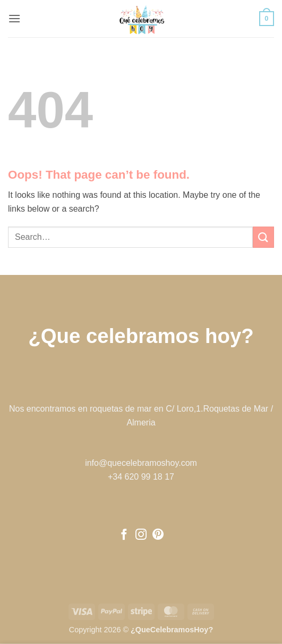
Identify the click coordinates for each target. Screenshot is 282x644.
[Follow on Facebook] (124, 535)
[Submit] (263, 237)
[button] (14, 18)
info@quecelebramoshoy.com (141, 463)
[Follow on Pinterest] (158, 535)
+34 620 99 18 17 (141, 477)
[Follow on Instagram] (141, 535)
